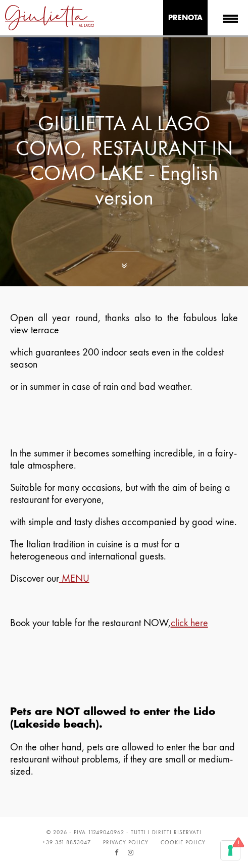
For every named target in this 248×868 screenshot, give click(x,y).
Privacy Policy (126, 842)
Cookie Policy (183, 842)
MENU (74, 578)
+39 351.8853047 (67, 842)
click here (189, 623)
